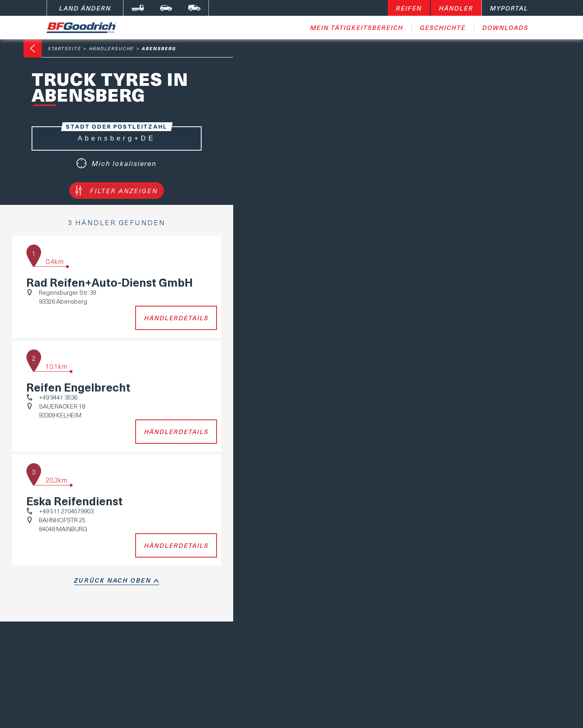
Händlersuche (112, 48)
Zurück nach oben (113, 580)
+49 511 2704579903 (66, 511)
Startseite (65, 48)
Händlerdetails (176, 318)
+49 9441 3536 (58, 397)
